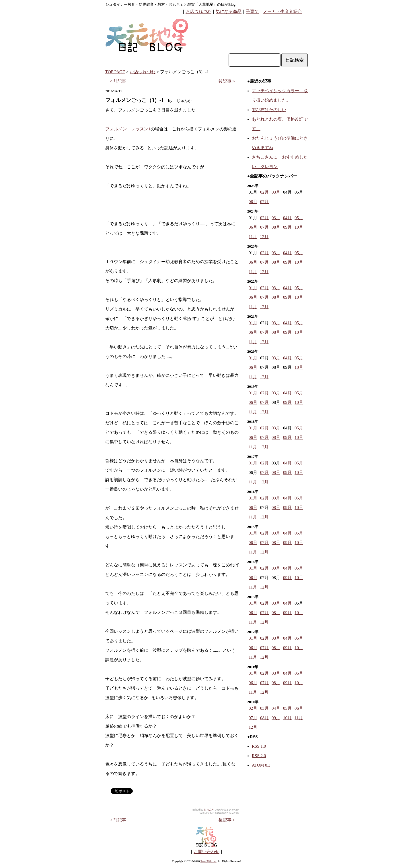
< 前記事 (118, 81)
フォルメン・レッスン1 (128, 129)
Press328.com (209, 861)
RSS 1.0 (259, 746)
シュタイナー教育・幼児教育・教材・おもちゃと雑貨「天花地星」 (161, 4)
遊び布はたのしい (269, 110)
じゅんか (209, 810)
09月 (287, 227)
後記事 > (227, 81)
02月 (264, 192)
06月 (253, 202)
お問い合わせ (206, 852)
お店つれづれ (198, 11)
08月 (276, 227)
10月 (299, 227)
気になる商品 (229, 11)
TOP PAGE (115, 72)
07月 (264, 202)
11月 (253, 237)
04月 (287, 218)
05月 (299, 218)
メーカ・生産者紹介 (282, 11)
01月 (253, 288)
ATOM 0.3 (261, 765)
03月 (276, 192)
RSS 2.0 (259, 756)
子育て (252, 11)
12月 (264, 237)
